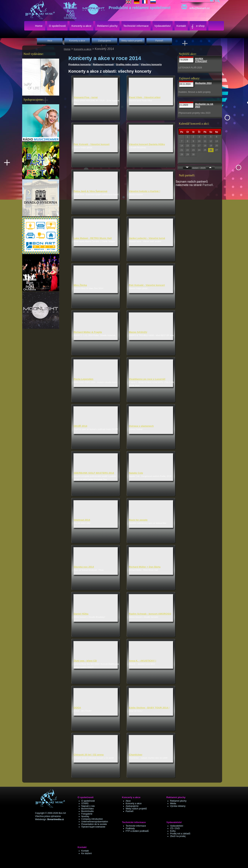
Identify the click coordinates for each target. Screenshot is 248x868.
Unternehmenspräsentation (95, 822)
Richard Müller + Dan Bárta (145, 567)
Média (173, 803)
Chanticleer (136, 755)
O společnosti (88, 801)
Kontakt (85, 851)
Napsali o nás (88, 806)
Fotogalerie (87, 814)
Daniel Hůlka (81, 614)
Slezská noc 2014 (84, 567)
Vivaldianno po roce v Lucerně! (147, 379)
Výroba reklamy (178, 806)
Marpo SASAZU (138, 332)
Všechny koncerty (151, 64)
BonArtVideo (88, 809)
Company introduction (92, 819)
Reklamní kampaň (103, 64)
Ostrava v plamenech (141, 426)
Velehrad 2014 (82, 520)
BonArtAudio (88, 811)
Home (67, 49)
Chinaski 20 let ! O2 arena (89, 755)
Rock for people (138, 520)
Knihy (173, 831)
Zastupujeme (132, 806)
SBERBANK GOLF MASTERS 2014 (94, 473)
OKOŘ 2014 (80, 426)
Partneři (130, 811)
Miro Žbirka (80, 285)
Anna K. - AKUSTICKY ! (142, 661)
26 (211, 150)
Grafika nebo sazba (127, 64)
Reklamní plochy (178, 801)
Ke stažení (87, 853)
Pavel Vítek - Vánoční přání (145, 97)
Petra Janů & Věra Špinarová (90, 191)
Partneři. (208, 185)
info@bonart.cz (195, 7)
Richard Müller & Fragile (88, 332)
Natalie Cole (136, 473)
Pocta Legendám (83, 379)
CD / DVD (175, 828)
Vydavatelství (177, 826)
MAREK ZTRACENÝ (201, 60)
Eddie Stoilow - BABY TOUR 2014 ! (149, 708)
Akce (128, 801)
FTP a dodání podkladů (137, 831)
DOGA (77, 708)
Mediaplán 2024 (203, 83)
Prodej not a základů (180, 834)
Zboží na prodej (178, 836)
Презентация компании (93, 827)
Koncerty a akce (83, 49)
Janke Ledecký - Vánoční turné (147, 238)
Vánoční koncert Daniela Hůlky (147, 144)
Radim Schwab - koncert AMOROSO (150, 614)
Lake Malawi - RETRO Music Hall (93, 238)
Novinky (85, 816)
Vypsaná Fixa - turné (86, 97)
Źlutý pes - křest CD (85, 661)
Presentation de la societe (94, 824)
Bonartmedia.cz (56, 819)
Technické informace (136, 826)
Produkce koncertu (80, 64)
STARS (85, 803)
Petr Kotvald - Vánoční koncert (92, 144)
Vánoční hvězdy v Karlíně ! (145, 191)
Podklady (130, 828)
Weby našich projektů (136, 809)
